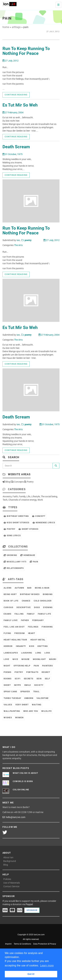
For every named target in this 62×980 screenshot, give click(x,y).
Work (40, 500)
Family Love (11, 620)
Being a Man (42, 588)
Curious (8, 607)
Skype (18, 685)
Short (7, 685)
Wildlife (47, 711)
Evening (48, 607)
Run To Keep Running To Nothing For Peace (26, 51)
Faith (15, 496)
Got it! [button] (31, 974)
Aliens (8, 588)
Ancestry (7, 496)
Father (25, 620)
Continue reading (16, 95)
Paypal (29, 904)
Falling (19, 614)
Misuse (26, 659)
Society (39, 685)
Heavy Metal (38, 640)
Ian (18, 240)
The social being (49, 496)
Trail (36, 692)
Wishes (8, 718)
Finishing (47, 627)
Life (28, 496)
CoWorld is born (23, 781)
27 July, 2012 (10, 61)
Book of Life (11, 601)
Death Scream (16, 147)
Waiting (37, 705)
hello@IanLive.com (14, 817)
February (38, 620)
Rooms (8, 679)
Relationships (14, 568)
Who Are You (31, 711)
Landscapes (11, 653)
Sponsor (32, 910)
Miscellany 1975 (15, 562)
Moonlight (39, 659)
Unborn (29, 698)
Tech (5, 500)
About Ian (8, 857)
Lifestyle (36, 496)
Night (7, 666)
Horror (8, 646)
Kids (32, 646)
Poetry (29, 482)
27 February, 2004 (13, 112)
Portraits (32, 672)
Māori (53, 659)
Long (38, 653)
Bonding (48, 594)
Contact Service (11, 886)
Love (6, 659)
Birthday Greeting (16, 516)
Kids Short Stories (16, 523)
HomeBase (28, 555)
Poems (7, 672)
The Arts (18, 245)
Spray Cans (10, 692)
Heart (32, 633)
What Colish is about (25, 773)
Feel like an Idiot (14, 627)
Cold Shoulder (43, 601)
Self (47, 679)
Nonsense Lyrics (44, 523)
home (6, 27)
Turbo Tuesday (12, 698)
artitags (16, 27)
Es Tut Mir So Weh (20, 105)
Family (22, 496)
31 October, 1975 (12, 154)
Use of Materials (12, 883)
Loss (47, 653)
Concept (39, 516)
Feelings (33, 627)
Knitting (43, 646)
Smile (28, 685)
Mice (15, 659)
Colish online (21, 790)
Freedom (20, 633)
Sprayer (25, 692)
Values (8, 705)
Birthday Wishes (30, 594)
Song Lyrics (12, 536)
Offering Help (22, 666)
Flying (7, 633)
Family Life (44, 614)
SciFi (18, 679)
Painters (47, 666)
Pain (34, 562)
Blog (7, 482)
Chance (26, 601)
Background (10, 861)
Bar (30, 588)
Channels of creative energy (22, 500)
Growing (10, 555)
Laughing (27, 653)
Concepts (17, 482)
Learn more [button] (47, 966)
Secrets (29, 679)
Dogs (37, 607)
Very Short (22, 705)
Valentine (43, 698)
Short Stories (28, 529)
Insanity (21, 646)
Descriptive (24, 607)
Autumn (19, 588)
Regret (46, 672)
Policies (7, 879)
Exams (7, 614)
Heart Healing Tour (15, 640)
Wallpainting (12, 711)
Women (19, 718)
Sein (39, 679)
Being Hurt (10, 594)
